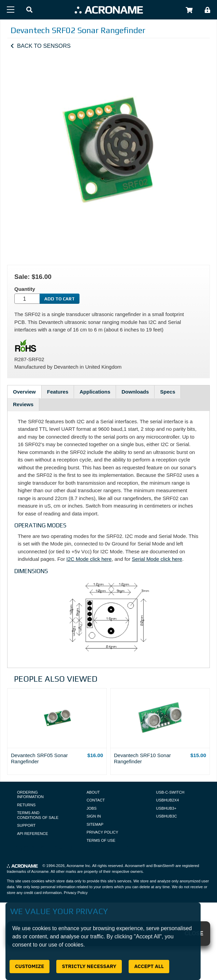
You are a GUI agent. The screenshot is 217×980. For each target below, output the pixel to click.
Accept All (149, 966)
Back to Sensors (44, 46)
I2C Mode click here (89, 559)
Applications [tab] (95, 392)
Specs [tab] (168, 392)
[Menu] (11, 10)
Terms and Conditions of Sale (38, 815)
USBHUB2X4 (167, 800)
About (93, 792)
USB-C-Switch (170, 792)
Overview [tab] (24, 392)
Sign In (94, 816)
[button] (29, 10)
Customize (30, 966)
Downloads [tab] (135, 392)
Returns (26, 805)
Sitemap (95, 824)
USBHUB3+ (166, 808)
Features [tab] (58, 392)
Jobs (92, 808)
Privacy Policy (103, 832)
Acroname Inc (78, 866)
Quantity (25, 289)
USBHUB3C (166, 816)
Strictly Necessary (89, 966)
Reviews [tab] (23, 404)
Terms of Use (101, 840)
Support (26, 825)
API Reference (33, 834)
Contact (96, 800)
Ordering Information (30, 795)
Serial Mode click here (157, 559)
